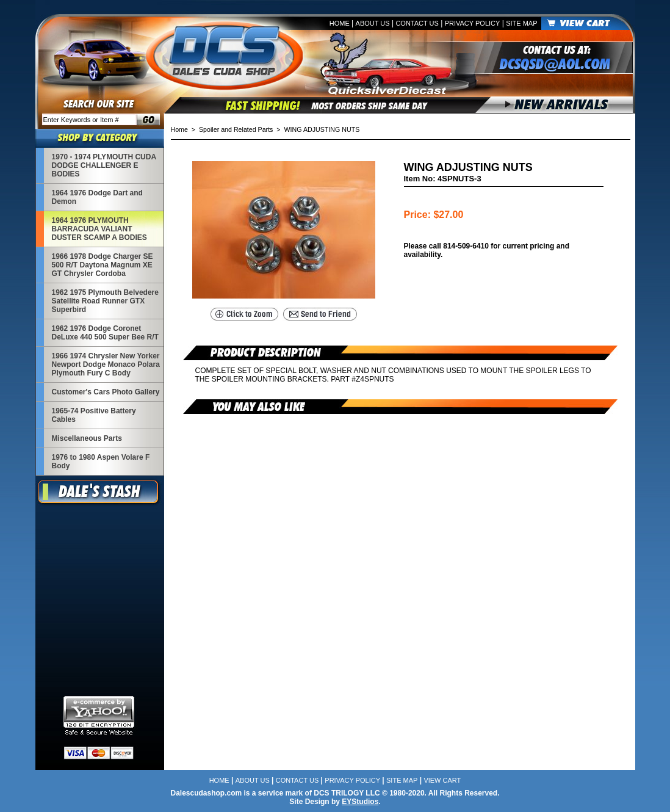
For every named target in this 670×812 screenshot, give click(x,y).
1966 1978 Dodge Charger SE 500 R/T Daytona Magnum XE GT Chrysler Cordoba (103, 265)
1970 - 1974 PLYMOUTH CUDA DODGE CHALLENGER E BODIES (104, 165)
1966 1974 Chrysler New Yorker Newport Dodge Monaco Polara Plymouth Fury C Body (106, 364)
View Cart (442, 780)
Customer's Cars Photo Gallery (106, 392)
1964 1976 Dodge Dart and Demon (97, 197)
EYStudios (360, 802)
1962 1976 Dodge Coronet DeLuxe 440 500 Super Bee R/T (105, 333)
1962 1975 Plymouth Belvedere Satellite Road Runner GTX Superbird (105, 301)
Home (340, 23)
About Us (373, 23)
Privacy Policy (473, 23)
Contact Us (417, 23)
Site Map (521, 23)
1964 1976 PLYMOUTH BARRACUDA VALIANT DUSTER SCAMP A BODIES (99, 229)
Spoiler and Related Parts (236, 129)
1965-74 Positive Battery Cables (94, 415)
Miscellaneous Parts (87, 438)
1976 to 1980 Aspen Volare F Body (101, 462)
